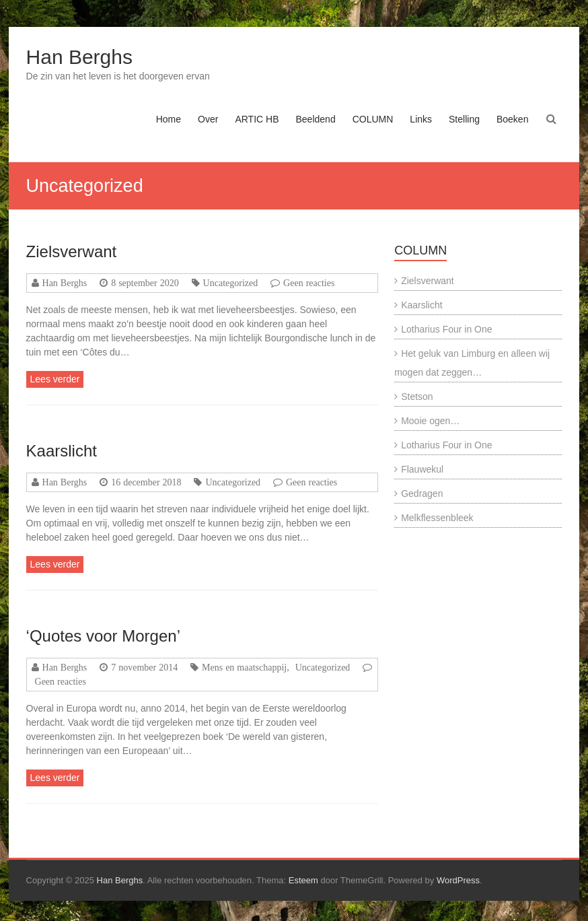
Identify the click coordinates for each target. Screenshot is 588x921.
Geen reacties (309, 283)
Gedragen (422, 493)
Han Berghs (79, 57)
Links (421, 119)
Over (208, 119)
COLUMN (373, 119)
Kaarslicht (62, 451)
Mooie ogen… (430, 421)
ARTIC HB (257, 119)
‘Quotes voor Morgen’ (103, 636)
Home (169, 119)
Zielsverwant (72, 251)
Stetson (417, 397)
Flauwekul (422, 469)
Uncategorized (231, 283)
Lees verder (55, 379)
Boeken (512, 119)
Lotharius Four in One (446, 329)
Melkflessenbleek (437, 518)
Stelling (464, 119)
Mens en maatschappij (244, 667)
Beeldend (316, 119)
